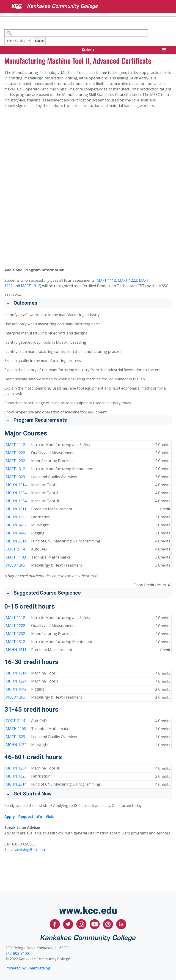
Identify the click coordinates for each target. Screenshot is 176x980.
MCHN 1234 (16, 501)
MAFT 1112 (106, 280)
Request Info (30, 817)
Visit (50, 817)
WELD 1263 (15, 565)
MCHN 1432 (16, 525)
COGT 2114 (15, 549)
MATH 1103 (16, 557)
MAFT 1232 (15, 461)
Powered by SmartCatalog (28, 968)
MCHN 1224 (16, 493)
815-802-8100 (17, 953)
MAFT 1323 (15, 477)
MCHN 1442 (16, 533)
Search (39, 41)
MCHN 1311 (16, 509)
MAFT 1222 (127, 280)
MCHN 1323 (16, 517)
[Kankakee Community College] (92, 6)
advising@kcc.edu (30, 850)
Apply (10, 817)
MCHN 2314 (16, 541)
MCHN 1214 (16, 485)
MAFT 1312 (30, 286)
